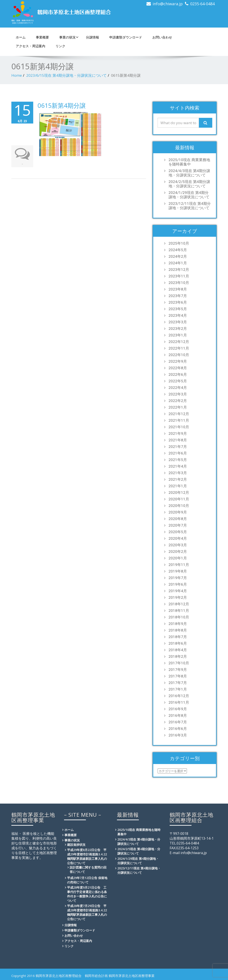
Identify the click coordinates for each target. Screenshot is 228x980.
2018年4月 (178, 650)
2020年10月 (179, 506)
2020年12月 (179, 493)
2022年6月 (178, 374)
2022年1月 (178, 407)
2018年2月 (178, 656)
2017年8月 (178, 676)
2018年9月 (178, 624)
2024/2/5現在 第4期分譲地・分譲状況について (189, 184)
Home (17, 75)
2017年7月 (178, 683)
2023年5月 (178, 309)
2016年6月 (178, 729)
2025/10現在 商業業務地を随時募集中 (189, 162)
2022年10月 (179, 355)
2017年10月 (179, 663)
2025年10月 (179, 243)
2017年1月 (178, 689)
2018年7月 (178, 637)
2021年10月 (179, 427)
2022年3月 (178, 394)
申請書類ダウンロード (126, 37)
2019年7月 (178, 578)
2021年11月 (179, 420)
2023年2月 (178, 329)
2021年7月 (178, 447)
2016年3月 (178, 735)
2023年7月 (178, 296)
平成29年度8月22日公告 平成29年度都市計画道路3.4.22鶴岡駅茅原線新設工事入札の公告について (87, 856)
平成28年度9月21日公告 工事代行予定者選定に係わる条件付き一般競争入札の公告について (87, 894)
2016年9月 (178, 709)
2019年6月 (178, 584)
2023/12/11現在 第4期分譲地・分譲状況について (190, 206)
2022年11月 (179, 348)
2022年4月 (178, 388)
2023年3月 (178, 322)
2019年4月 (178, 591)
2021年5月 (178, 460)
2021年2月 (178, 479)
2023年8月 (178, 289)
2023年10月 (179, 283)
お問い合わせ (162, 37)
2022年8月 (178, 368)
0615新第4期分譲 (62, 105)
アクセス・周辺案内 (30, 46)
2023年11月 (179, 276)
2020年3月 (178, 545)
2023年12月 (179, 270)
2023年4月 (178, 315)
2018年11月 (179, 611)
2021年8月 (178, 440)
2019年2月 (178, 597)
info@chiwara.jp (168, 4)
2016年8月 (178, 715)
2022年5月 (178, 381)
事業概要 (42, 37)
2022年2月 (178, 401)
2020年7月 (178, 525)
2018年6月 (178, 643)
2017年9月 (178, 670)
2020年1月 (178, 558)
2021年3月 (178, 473)
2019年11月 (179, 565)
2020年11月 (179, 499)
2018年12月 (179, 604)
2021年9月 (178, 433)
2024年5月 (178, 250)
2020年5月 (178, 532)
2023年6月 (178, 302)
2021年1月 (178, 486)
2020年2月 (178, 552)
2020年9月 (178, 512)
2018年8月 (178, 630)
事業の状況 (69, 37)
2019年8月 (178, 571)
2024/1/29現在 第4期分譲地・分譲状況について (189, 195)
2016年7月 (178, 722)
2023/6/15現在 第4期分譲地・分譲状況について (66, 75)
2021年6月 (178, 453)
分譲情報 (92, 37)
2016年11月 (179, 702)
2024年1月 (178, 263)
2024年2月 (178, 256)
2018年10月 (179, 617)
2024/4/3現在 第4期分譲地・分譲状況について (189, 173)
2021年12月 (179, 414)
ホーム (21, 37)
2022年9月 (178, 361)
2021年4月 (178, 466)
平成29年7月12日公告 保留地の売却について (87, 880)
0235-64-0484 (202, 4)
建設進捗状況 (76, 845)
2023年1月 (178, 335)
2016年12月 (179, 696)
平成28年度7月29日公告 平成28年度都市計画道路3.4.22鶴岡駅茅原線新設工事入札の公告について (87, 912)
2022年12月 (179, 342)
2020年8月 (178, 519)
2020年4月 (178, 538)
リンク (60, 46)
